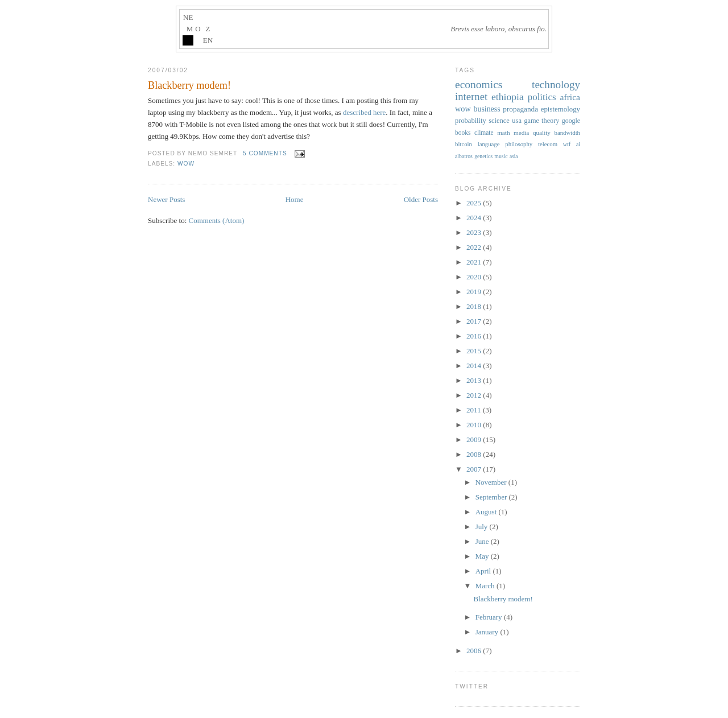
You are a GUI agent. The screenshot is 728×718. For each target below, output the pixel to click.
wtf (567, 144)
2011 (475, 410)
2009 (475, 440)
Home (295, 199)
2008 (475, 454)
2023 (475, 232)
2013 (475, 380)
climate (484, 133)
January (488, 632)
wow (186, 164)
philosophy (519, 144)
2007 (475, 469)
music (501, 156)
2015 (475, 351)
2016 (475, 336)
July (483, 527)
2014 (475, 366)
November (492, 482)
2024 (475, 218)
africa (570, 97)
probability (471, 121)
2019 (475, 292)
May (483, 556)
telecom (548, 144)
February (490, 617)
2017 (475, 321)
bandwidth (568, 133)
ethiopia (508, 97)
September (492, 497)
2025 (475, 203)
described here (364, 112)
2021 (475, 262)
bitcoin (464, 144)
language (489, 144)
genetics (483, 156)
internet (471, 96)
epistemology (561, 109)
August (487, 512)
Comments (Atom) (217, 220)
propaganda (520, 109)
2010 (475, 425)
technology (556, 84)
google (571, 121)
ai (578, 144)
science (499, 121)
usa (517, 121)
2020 (475, 277)
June (483, 541)
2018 (475, 306)
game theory (541, 121)
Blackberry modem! (189, 85)
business (487, 109)
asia (514, 156)
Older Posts (421, 199)
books (463, 133)
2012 (475, 395)
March (486, 586)
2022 (475, 247)
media (521, 133)
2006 (475, 651)
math (503, 133)
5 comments (265, 153)
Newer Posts (166, 199)
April (484, 571)
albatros (464, 156)
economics (479, 84)
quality (542, 133)
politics (542, 97)
